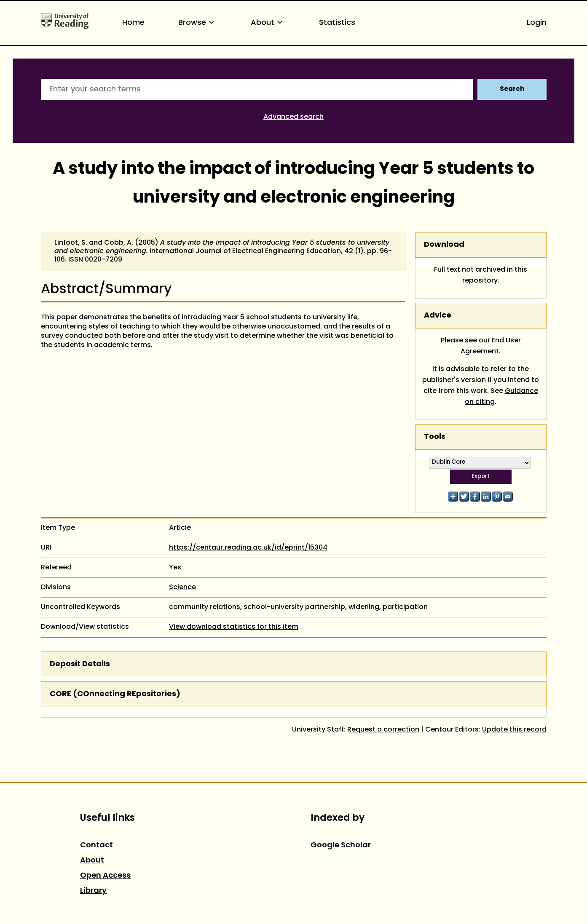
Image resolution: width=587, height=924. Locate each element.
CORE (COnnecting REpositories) (115, 694)
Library (93, 891)
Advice (438, 316)
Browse (198, 23)
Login (537, 23)
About (268, 23)
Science (182, 588)
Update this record (514, 730)
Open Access (105, 876)
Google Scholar (341, 845)
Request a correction (383, 730)
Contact (96, 845)
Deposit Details (80, 664)
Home (133, 23)
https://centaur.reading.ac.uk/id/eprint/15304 (248, 548)
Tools (435, 437)
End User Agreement (491, 346)
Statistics (337, 23)
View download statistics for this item (234, 627)
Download (444, 245)
